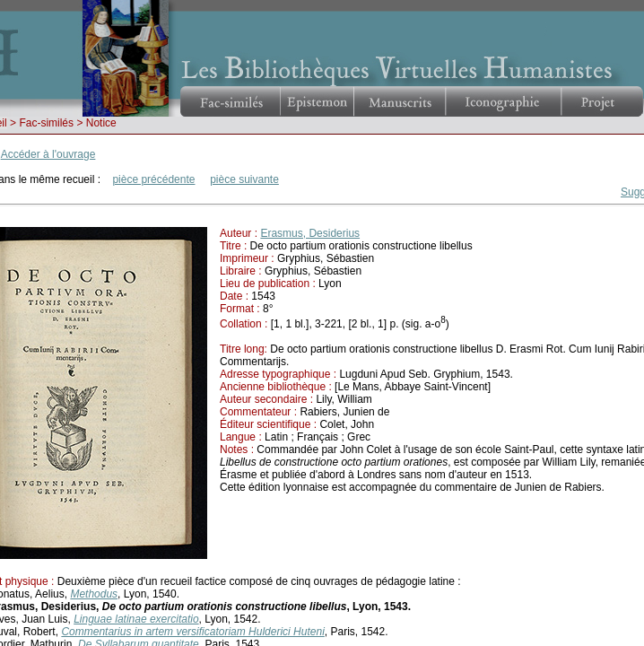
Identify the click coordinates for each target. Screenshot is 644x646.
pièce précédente (153, 179)
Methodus (94, 594)
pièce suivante (244, 179)
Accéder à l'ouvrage (48, 154)
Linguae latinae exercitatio (136, 619)
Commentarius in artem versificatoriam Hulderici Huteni (192, 632)
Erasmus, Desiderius (310, 233)
